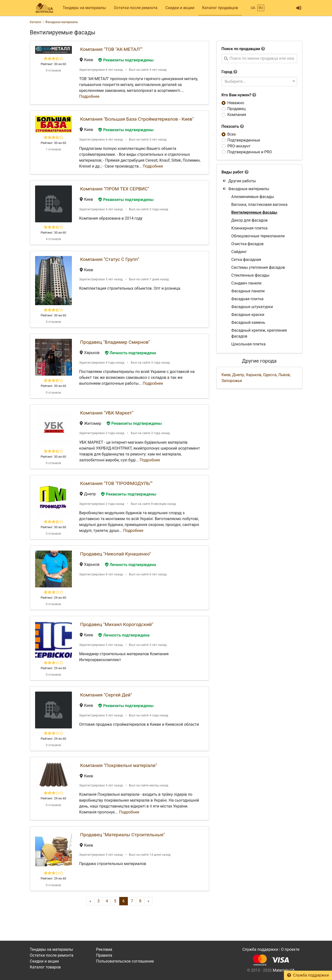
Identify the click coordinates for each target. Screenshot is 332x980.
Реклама (104, 949)
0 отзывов (53, 70)
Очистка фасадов (248, 244)
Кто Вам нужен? (239, 95)
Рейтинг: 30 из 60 (53, 64)
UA (253, 8)
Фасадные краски (248, 315)
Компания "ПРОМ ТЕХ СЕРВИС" (115, 189)
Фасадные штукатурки (252, 307)
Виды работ (233, 172)
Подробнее (89, 96)
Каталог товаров (45, 967)
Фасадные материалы (246, 189)
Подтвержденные (244, 140)
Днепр (238, 375)
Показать (233, 126)
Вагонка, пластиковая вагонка (259, 205)
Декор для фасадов (250, 220)
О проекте (290, 949)
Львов (284, 375)
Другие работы (239, 181)
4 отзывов (53, 239)
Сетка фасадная (246, 260)
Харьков (254, 375)
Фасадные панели (248, 291)
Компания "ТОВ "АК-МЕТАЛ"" (111, 49)
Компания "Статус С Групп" (110, 259)
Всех (232, 134)
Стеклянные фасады (250, 275)
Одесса (270, 375)
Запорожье (232, 381)
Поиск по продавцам (241, 49)
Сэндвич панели (246, 283)
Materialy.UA (284, 970)
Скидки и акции (180, 8)
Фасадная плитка (247, 299)
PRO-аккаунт (239, 146)
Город (227, 72)
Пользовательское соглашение (125, 961)
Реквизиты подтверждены (126, 60)
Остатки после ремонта (136, 8)
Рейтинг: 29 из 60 (53, 598)
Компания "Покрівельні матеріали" (119, 765)
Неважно (236, 103)
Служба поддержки (308, 975)
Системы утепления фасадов (258, 267)
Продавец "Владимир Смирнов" (115, 342)
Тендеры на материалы (85, 8)
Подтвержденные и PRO (250, 152)
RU (261, 8)
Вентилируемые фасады (254, 212)
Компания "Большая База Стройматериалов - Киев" (137, 119)
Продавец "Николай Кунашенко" (116, 554)
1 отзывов (53, 149)
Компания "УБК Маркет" (107, 413)
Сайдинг (239, 252)
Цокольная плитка (249, 344)
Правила (104, 955)
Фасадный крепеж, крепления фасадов (259, 333)
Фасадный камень (248, 322)
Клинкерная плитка (249, 228)
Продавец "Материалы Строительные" (123, 835)
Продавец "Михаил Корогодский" (117, 624)
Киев (226, 375)
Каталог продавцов (220, 8)
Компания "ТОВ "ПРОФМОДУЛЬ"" (116, 483)
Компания (237, 115)
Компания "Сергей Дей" (106, 695)
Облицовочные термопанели (258, 236)
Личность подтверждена (130, 353)
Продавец (237, 109)
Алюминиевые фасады (253, 197)
